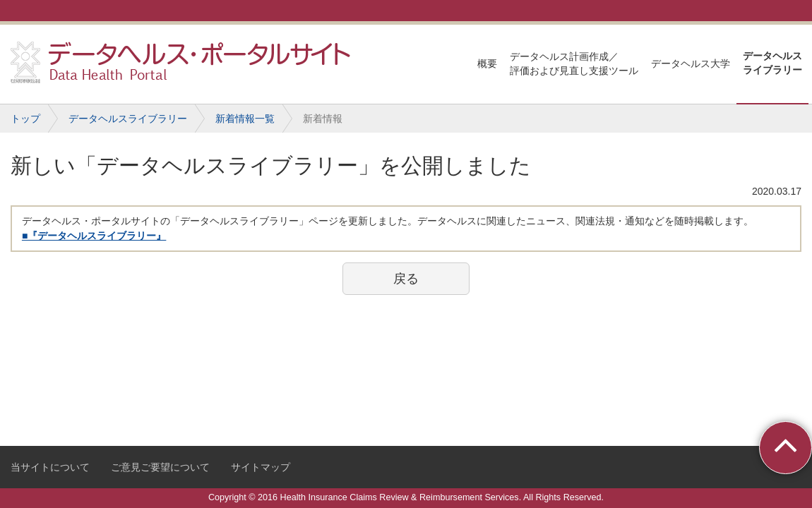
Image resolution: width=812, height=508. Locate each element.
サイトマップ (261, 467)
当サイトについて (50, 467)
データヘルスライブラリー (772, 63)
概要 (487, 64)
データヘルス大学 (691, 64)
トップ (25, 119)
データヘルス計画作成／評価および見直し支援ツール (574, 64)
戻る (406, 279)
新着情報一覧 (245, 119)
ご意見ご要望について (160, 467)
